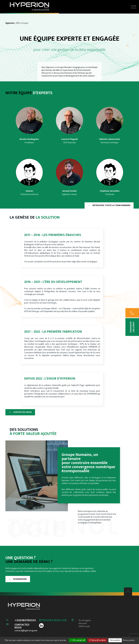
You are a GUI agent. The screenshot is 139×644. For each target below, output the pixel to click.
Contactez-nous (23, 412)
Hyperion (10, 23)
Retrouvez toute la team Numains (112, 205)
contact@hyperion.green (26, 631)
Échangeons (20, 579)
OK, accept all (78, 640)
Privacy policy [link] (129, 640)
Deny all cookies (97, 640)
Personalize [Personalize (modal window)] (115, 640)
